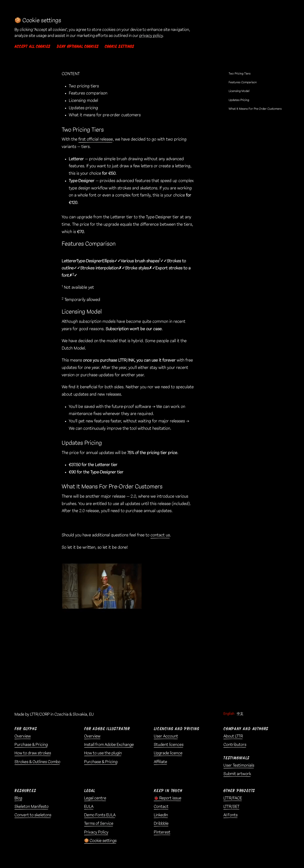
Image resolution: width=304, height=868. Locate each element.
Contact (161, 807)
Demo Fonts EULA (100, 815)
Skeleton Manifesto (32, 807)
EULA (89, 807)
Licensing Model (239, 91)
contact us (160, 535)
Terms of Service (99, 824)
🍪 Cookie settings (100, 841)
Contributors (235, 745)
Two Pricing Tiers (240, 74)
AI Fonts (231, 815)
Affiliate (160, 762)
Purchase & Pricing (31, 745)
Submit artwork (237, 774)
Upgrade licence (168, 753)
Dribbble (161, 824)
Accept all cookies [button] (32, 47)
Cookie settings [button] (119, 47)
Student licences (169, 745)
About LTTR (233, 736)
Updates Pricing (239, 100)
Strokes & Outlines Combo (37, 762)
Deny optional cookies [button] (78, 47)
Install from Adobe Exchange (109, 745)
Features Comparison (243, 82)
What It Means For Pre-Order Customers (255, 109)
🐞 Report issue (168, 798)
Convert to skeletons (33, 815)
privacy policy (151, 36)
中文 (240, 714)
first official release (96, 139)
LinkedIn (161, 815)
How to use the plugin (103, 753)
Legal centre (95, 798)
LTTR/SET (231, 807)
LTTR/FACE (233, 798)
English (229, 714)
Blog (18, 798)
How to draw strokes (33, 753)
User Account (166, 736)
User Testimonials (239, 765)
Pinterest (162, 832)
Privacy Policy (96, 832)
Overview (23, 736)
